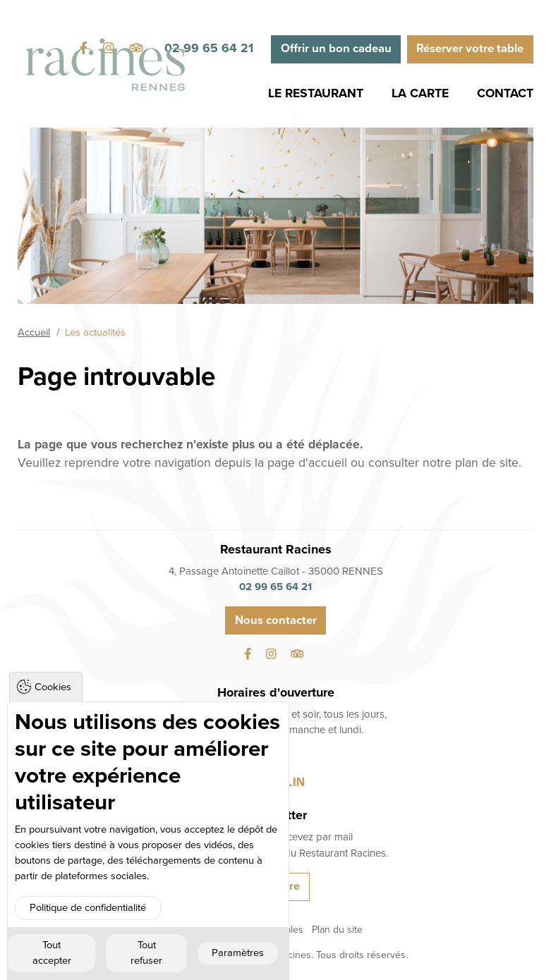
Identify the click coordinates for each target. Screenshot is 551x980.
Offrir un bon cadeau (336, 49)
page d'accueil (307, 463)
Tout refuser (146, 953)
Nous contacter (276, 620)
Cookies (53, 687)
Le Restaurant (316, 93)
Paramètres (238, 953)
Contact (505, 93)
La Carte (420, 93)
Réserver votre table (470, 49)
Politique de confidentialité (88, 908)
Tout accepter (52, 953)
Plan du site (337, 930)
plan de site (487, 463)
